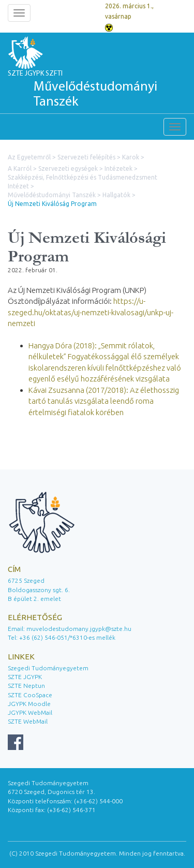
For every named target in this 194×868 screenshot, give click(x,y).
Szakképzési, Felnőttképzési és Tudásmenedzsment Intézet (83, 182)
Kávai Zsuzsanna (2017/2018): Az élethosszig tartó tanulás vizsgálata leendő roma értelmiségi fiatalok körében (104, 401)
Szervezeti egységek (68, 168)
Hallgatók (116, 195)
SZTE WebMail (28, 721)
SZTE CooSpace (30, 695)
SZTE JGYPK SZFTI (97, 90)
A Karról (20, 168)
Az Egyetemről (29, 157)
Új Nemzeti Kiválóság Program (52, 204)
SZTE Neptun (26, 686)
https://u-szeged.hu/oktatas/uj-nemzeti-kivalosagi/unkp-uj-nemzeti (91, 312)
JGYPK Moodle (29, 704)
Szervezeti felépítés (86, 157)
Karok (131, 157)
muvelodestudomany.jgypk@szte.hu (79, 629)
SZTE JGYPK (25, 677)
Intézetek (118, 168)
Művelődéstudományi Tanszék (52, 195)
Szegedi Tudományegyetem (48, 668)
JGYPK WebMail (30, 712)
